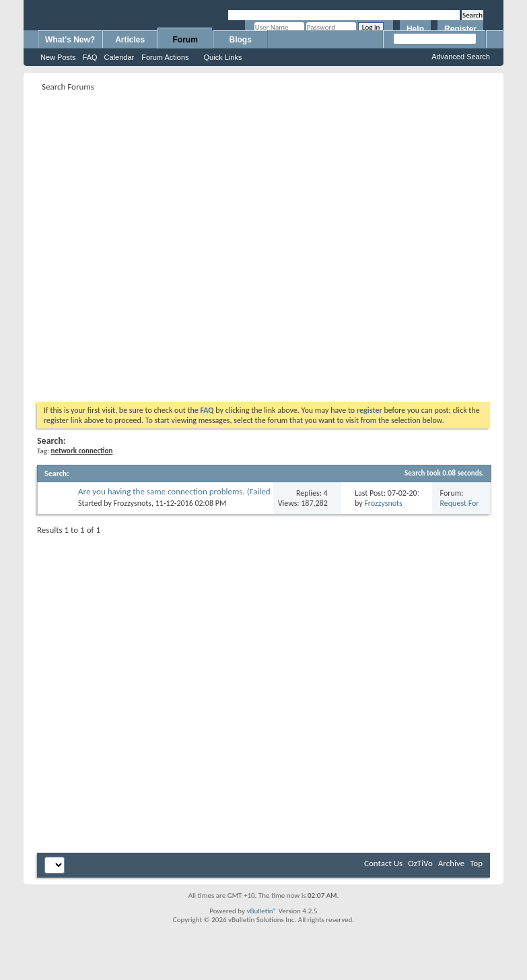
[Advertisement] (147, 242)
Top (476, 863)
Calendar (119, 57)
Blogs (241, 40)
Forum (185, 40)
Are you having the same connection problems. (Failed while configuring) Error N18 (174, 497)
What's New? (70, 40)
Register (460, 29)
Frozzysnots (133, 503)
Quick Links (223, 57)
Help (415, 29)
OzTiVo (420, 863)
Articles (130, 40)
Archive (451, 863)
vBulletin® (261, 911)
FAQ (90, 57)
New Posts (58, 57)
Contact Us (383, 863)
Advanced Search (461, 57)
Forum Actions (165, 57)
